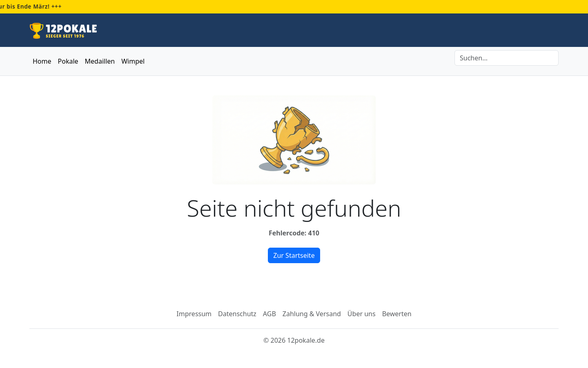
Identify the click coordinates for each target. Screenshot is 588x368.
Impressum (194, 314)
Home (42, 61)
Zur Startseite (294, 255)
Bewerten (397, 314)
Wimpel (133, 61)
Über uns (362, 314)
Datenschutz (237, 314)
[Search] (507, 58)
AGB (269, 314)
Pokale (68, 61)
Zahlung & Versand (312, 314)
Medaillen (100, 61)
